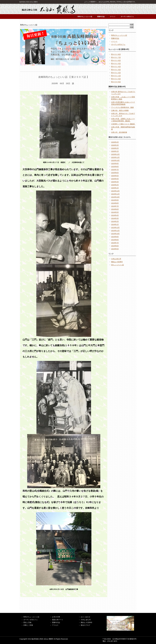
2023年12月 (115, 228)
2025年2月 (115, 185)
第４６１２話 (116, 73)
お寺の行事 (56, 617)
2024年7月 (115, 206)
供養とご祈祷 (28, 625)
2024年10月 (115, 197)
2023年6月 (115, 246)
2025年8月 (115, 167)
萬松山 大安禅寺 (117, 262)
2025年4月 (115, 179)
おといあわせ (85, 617)
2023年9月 (115, 237)
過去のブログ (85, 625)
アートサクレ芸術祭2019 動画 (122, 107)
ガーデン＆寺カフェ (127, 17)
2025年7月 (115, 170)
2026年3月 (115, 145)
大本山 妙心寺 (116, 259)
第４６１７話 (116, 57)
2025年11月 (115, 157)
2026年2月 (115, 148)
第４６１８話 (116, 54)
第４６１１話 (116, 76)
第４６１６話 (116, 60)
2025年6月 (115, 173)
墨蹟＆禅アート (58, 620)
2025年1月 (115, 188)
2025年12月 (115, 154)
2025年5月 (115, 176)
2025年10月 (115, 160)
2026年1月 (115, 151)
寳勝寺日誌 (101, 17)
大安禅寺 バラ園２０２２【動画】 (123, 124)
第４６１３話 (116, 70)
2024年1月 (115, 224)
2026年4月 (115, 142)
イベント (113, 17)
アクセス (55, 625)
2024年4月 (115, 215)
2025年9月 (115, 164)
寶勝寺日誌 (56, 622)
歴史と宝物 (27, 622)
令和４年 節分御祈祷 (119, 132)
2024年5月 (115, 212)
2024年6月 (115, 209)
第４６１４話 (116, 67)
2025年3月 (115, 182)
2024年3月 (115, 218)
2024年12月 (115, 191)
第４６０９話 (116, 82)
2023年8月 (115, 240)
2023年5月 (115, 249)
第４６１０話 (116, 79)
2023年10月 (115, 234)
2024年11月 (115, 194)
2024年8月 (115, 203)
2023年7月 (115, 243)
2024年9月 (115, 200)
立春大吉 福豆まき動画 (120, 110)
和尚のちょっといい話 (85, 17)
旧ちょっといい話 (117, 265)
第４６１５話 (116, 63)
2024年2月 (115, 221)
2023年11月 (115, 231)
